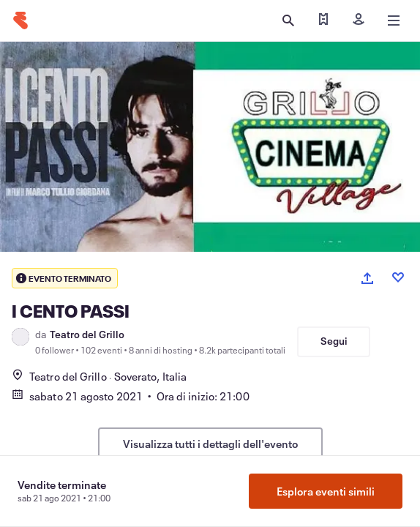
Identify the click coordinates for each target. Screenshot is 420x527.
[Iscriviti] (359, 20)
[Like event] (398, 277)
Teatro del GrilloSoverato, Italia (99, 376)
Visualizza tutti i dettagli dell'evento (210, 444)
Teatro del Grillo (87, 334)
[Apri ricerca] (288, 20)
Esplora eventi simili (326, 491)
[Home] (20, 20)
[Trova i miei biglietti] (323, 20)
